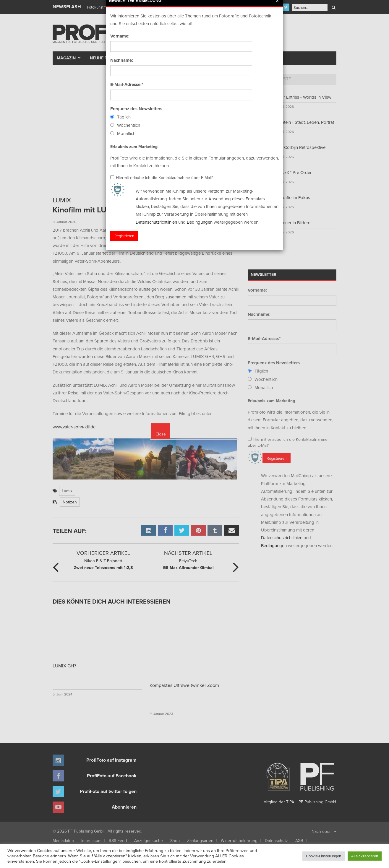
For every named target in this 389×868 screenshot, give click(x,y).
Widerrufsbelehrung (239, 841)
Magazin (66, 58)
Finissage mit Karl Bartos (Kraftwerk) (117, 7)
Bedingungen (274, 546)
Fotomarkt (217, 58)
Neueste (282, 79)
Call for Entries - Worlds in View (301, 97)
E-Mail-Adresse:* (264, 339)
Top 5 (258, 79)
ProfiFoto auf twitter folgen (108, 791)
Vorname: (257, 290)
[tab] (258, 79)
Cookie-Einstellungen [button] (324, 856)
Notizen (70, 502)
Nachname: (259, 314)
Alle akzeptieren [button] (365, 856)
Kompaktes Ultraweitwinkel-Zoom (184, 685)
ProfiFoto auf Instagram (111, 760)
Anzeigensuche (149, 841)
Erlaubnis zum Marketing (271, 401)
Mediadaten (63, 841)
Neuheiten (101, 58)
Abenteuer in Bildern (291, 223)
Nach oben (324, 831)
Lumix (67, 491)
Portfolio (184, 58)
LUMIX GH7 (64, 666)
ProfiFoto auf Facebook (112, 776)
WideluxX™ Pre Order (291, 172)
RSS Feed (118, 841)
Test (131, 58)
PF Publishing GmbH (317, 781)
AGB (299, 841)
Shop (175, 841)
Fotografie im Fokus (291, 198)
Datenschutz (276, 841)
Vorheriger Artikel (103, 553)
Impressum (91, 841)
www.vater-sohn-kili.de (74, 427)
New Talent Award (260, 58)
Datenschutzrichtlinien (282, 538)
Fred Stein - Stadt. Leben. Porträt (303, 122)
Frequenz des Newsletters (274, 363)
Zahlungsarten (200, 841)
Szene (152, 58)
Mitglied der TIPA (279, 781)
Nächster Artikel (188, 553)
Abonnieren (124, 807)
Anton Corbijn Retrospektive (298, 147)
